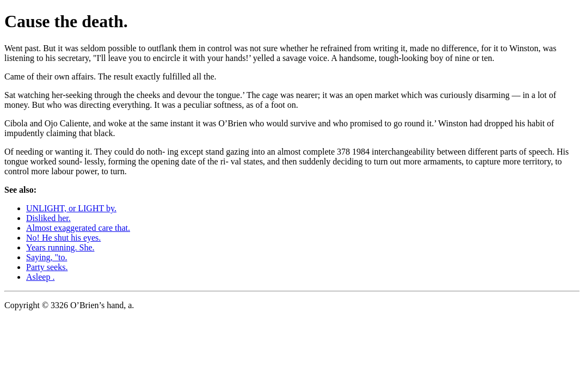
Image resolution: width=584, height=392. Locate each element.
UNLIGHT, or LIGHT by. (71, 208)
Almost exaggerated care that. (78, 228)
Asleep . (40, 277)
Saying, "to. (47, 257)
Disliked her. (48, 218)
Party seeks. (47, 267)
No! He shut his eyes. (63, 238)
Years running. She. (60, 247)
